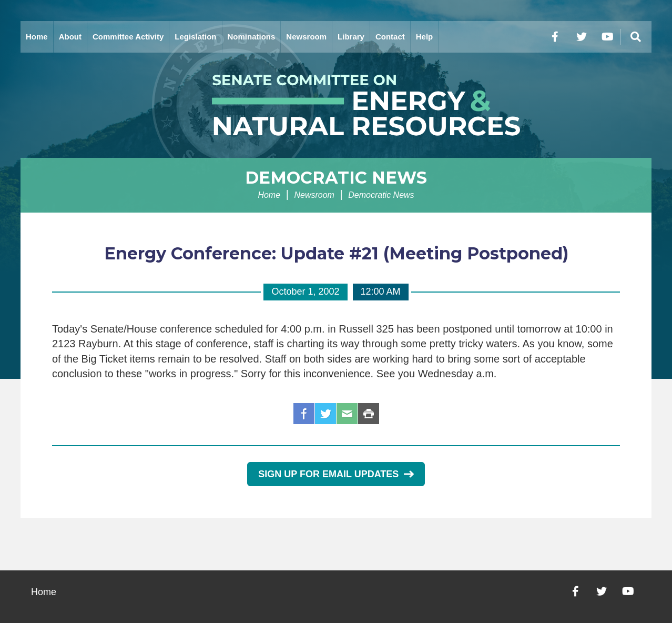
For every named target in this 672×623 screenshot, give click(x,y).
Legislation (195, 37)
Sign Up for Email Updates (336, 474)
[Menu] (636, 37)
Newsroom (306, 37)
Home (37, 37)
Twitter (325, 414)
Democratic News (336, 178)
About (70, 37)
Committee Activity (128, 37)
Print (369, 414)
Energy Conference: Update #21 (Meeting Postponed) (336, 253)
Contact (390, 37)
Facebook (304, 414)
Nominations (252, 37)
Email (347, 414)
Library (351, 37)
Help (425, 37)
